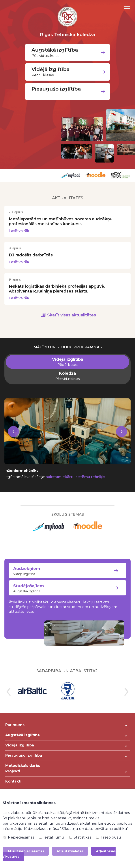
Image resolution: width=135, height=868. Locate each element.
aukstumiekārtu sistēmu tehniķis (75, 477)
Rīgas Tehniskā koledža (67, 35)
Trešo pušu (109, 837)
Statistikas (80, 837)
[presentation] (13, 437)
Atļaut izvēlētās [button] (70, 851)
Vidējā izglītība (67, 571)
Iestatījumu (52, 837)
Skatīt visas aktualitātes (72, 315)
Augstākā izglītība (67, 588)
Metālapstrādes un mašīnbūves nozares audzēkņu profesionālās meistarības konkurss (61, 221)
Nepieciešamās (19, 837)
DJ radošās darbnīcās (31, 255)
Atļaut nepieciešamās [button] (26, 851)
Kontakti (13, 782)
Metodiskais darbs (23, 766)
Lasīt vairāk (19, 231)
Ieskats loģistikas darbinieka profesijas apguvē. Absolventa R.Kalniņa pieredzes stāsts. (57, 289)
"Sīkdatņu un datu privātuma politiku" (94, 829)
